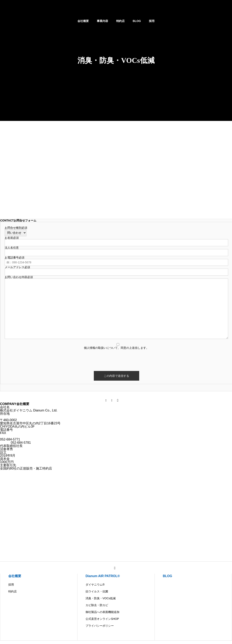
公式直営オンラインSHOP (102, 619)
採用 (152, 21)
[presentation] (116, 357)
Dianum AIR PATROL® (103, 576)
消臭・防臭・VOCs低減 (101, 598)
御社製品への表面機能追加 (102, 612)
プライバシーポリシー (100, 626)
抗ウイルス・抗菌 (97, 591)
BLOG (137, 21)
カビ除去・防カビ (97, 605)
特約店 (120, 21)
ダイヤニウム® (95, 585)
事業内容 (102, 21)
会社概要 (83, 21)
